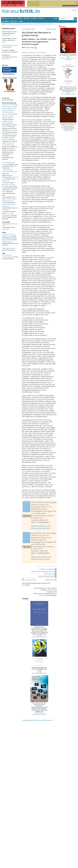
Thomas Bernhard (7, 122)
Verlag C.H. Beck (68, 131)
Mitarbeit (5, 21)
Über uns (14, 21)
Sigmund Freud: (10, 243)
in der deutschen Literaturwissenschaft (9, 256)
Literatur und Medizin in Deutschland (9, 205)
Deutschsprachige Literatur (43, 24)
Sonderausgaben (8, 100)
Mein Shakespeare (8, 112)
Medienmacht (6, 35)
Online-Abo (5, 59)
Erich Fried (5, 127)
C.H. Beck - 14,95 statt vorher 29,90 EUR (68, 59)
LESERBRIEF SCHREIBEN (48, 569)
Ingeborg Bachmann (8, 138)
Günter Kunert (6, 105)
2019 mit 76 (5, 181)
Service (41, 18)
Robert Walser (37, 502)
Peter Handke (13, 134)
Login (21, 21)
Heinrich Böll (6, 107)
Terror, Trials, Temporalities (8, 214)
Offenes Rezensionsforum (10, 45)
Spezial (20, 18)
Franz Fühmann (13, 130)
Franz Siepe (30, 47)
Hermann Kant (7, 114)
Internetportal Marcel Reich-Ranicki (8, 144)
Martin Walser (8, 108)
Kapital (4, 42)
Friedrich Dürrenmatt (8, 117)
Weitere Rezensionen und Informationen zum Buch (41, 527)
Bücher (27, 18)
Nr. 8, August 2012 (26, 24)
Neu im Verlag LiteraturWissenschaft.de (39, 714)
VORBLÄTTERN (52, 29)
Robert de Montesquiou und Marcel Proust (9, 200)
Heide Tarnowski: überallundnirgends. (8, 171)
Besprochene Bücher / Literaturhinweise (34, 53)
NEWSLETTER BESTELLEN (48, 576)
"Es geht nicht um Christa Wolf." (9, 184)
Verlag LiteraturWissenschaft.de (39, 636)
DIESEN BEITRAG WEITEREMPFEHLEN (44, 572)
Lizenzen (41, 595)
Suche (55, 19)
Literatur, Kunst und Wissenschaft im (9, 236)
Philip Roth (15, 105)
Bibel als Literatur (10, 248)
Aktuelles (5, 18)
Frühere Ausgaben (13, 24)
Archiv (13, 18)
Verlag (75, 10)
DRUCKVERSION (50, 574)
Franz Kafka (6, 229)
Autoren (34, 18)
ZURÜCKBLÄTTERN (28, 29)
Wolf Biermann (11, 110)
